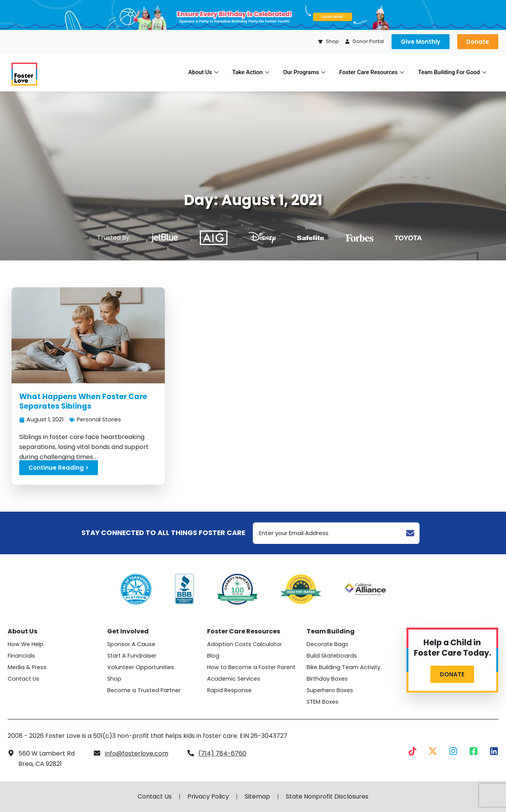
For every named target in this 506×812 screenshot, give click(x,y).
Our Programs (304, 72)
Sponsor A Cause (131, 644)
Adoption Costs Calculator (245, 644)
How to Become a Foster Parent (251, 667)
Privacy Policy (208, 797)
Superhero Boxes (330, 690)
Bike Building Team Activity (343, 667)
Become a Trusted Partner (144, 690)
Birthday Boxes (327, 679)
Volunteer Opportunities (141, 667)
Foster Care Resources (372, 72)
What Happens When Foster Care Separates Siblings (83, 401)
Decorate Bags (328, 644)
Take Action (251, 72)
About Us (203, 72)
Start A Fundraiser (132, 656)
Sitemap (257, 797)
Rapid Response (229, 690)
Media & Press (27, 667)
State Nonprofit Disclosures (327, 797)
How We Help (26, 644)
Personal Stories (99, 419)
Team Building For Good (452, 72)
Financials (21, 656)
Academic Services (234, 679)
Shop (114, 679)
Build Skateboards (332, 656)
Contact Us (23, 679)
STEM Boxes (323, 702)
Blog (213, 656)
